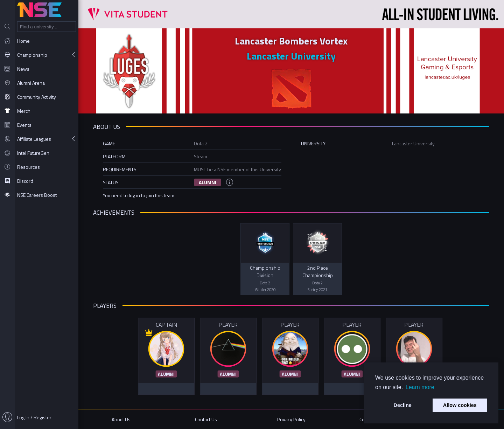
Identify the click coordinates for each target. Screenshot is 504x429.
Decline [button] (403, 405)
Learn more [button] (420, 387)
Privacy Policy (291, 419)
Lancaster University (291, 56)
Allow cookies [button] (460, 405)
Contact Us (206, 419)
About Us (121, 419)
